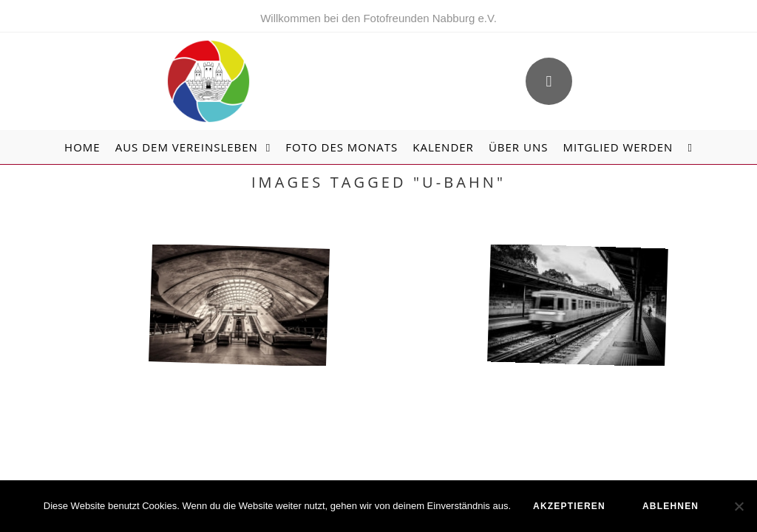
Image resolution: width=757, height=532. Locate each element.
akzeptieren (569, 506)
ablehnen (671, 506)
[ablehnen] (739, 506)
